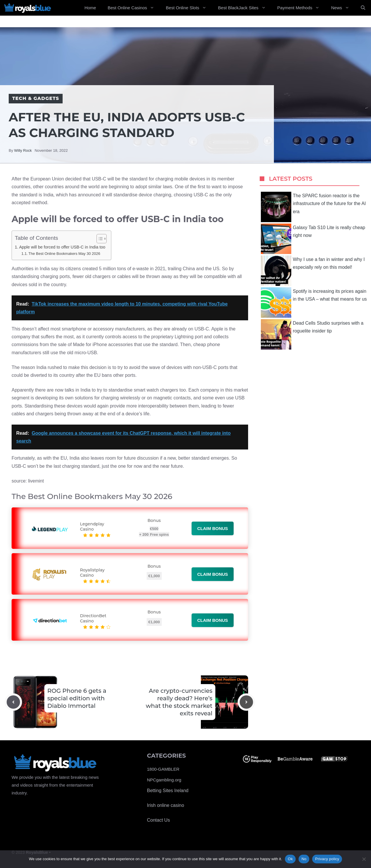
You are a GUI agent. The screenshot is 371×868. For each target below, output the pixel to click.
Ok (290, 859)
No (304, 859)
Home (90, 8)
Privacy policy (327, 859)
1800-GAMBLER (163, 769)
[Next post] (246, 702)
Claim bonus (213, 528)
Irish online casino (166, 805)
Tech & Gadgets (36, 98)
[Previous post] (13, 702)
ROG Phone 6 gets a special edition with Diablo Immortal (77, 698)
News (343, 8)
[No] (364, 859)
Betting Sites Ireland (168, 791)
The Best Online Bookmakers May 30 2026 (64, 254)
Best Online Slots (189, 8)
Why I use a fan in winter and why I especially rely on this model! (313, 271)
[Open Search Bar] (363, 8)
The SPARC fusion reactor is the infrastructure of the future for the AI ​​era (314, 207)
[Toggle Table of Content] (99, 239)
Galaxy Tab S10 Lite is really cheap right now (313, 239)
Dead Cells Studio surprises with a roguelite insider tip (312, 334)
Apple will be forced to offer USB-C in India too (62, 247)
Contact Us (158, 820)
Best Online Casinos (134, 8)
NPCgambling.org (164, 780)
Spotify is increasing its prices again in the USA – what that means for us (314, 303)
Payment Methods (301, 8)
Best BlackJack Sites (245, 8)
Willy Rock (23, 150)
